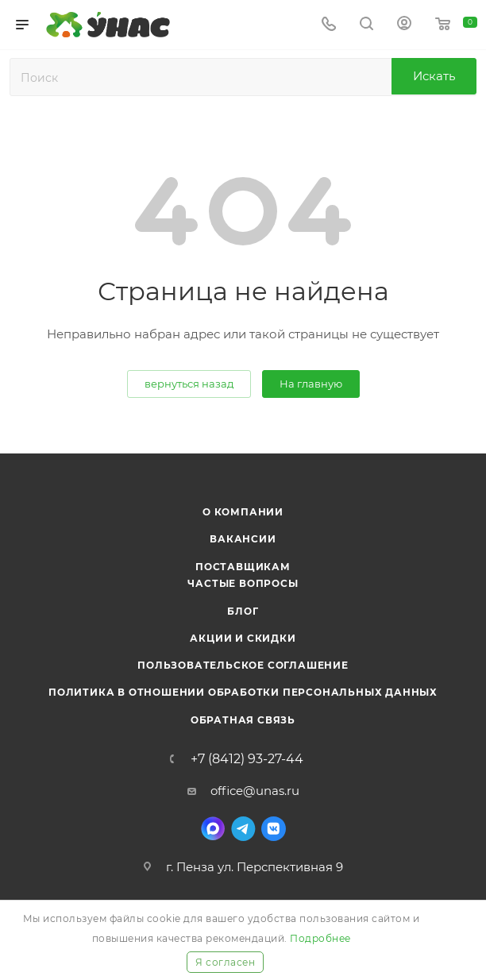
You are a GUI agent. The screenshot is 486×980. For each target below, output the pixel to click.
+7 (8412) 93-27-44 (247, 759)
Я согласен (225, 962)
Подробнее (320, 938)
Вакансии (243, 539)
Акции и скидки (243, 638)
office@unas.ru (255, 791)
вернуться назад (189, 384)
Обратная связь (243, 720)
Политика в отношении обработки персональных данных (243, 692)
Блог (243, 611)
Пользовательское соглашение (243, 665)
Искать (434, 76)
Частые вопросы (243, 583)
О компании (243, 512)
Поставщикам (243, 567)
